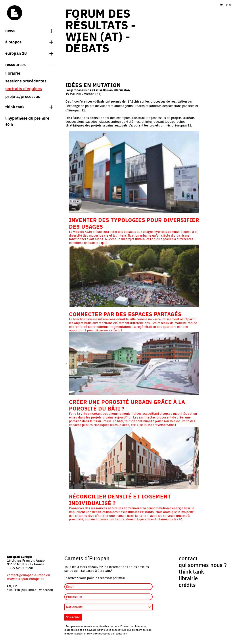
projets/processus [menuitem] (23, 96)
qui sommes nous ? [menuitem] (203, 565)
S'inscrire (73, 617)
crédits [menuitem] (187, 585)
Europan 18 (29, 53)
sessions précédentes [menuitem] (26, 81)
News (29, 30)
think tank (29, 107)
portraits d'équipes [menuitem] (24, 89)
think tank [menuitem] (191, 571)
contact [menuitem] (188, 558)
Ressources (29, 64)
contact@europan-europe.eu (29, 575)
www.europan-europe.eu (26, 579)
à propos (29, 42)
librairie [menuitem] (13, 73)
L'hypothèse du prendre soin (27, 121)
